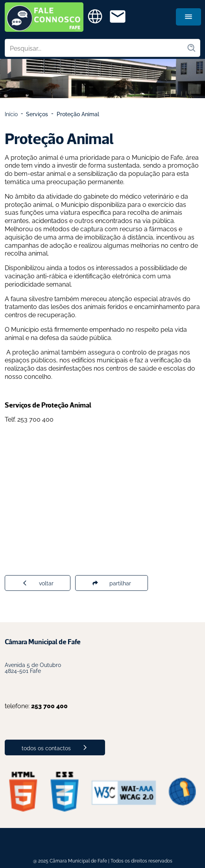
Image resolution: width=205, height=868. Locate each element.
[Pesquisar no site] (96, 48)
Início (11, 114)
